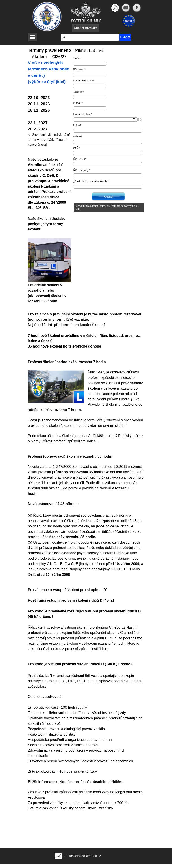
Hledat (125, 37)
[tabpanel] (49, 176)
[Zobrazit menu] (32, 37)
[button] (58, 850)
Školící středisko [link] (86, 28)
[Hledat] (90, 37)
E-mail (78, 103)
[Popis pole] (140, 119)
